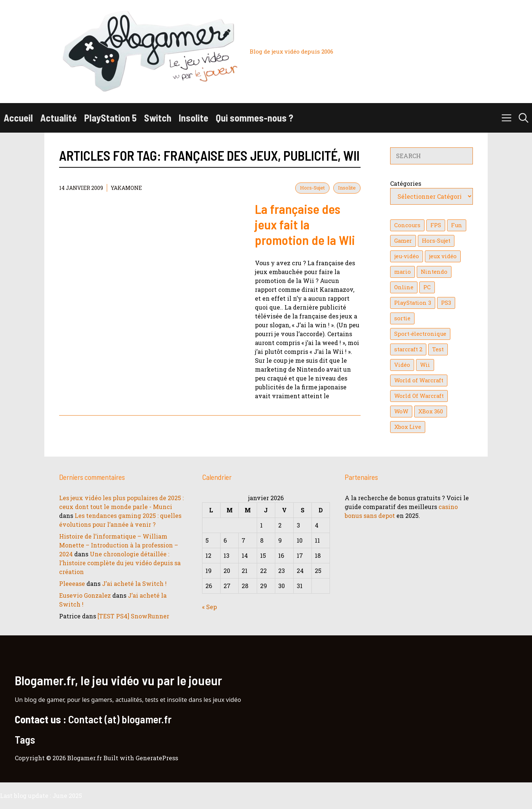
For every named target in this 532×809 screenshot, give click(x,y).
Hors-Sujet (312, 188)
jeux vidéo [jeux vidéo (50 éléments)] (443, 256)
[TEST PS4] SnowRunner (133, 616)
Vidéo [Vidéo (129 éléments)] (402, 365)
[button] (524, 118)
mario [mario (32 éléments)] (403, 272)
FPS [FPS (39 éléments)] (436, 225)
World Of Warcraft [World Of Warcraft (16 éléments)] (419, 396)
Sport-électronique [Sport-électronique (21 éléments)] (420, 334)
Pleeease (72, 583)
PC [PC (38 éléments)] (427, 287)
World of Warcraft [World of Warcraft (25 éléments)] (419, 380)
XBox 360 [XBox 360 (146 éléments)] (431, 411)
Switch (158, 118)
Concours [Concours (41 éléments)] (407, 225)
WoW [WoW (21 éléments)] (401, 411)
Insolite (194, 118)
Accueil (18, 118)
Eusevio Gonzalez (85, 595)
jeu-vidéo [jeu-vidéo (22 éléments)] (407, 256)
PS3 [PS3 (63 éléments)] (446, 303)
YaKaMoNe (126, 188)
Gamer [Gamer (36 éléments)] (403, 241)
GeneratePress (157, 758)
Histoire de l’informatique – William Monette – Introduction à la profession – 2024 (119, 545)
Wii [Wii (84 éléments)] (425, 365)
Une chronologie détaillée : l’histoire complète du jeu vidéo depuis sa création (120, 563)
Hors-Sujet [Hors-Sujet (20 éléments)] (436, 241)
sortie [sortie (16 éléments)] (402, 318)
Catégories (406, 183)
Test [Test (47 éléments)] (438, 349)
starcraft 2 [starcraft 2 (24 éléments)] (408, 349)
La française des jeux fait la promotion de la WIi (305, 224)
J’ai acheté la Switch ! (134, 583)
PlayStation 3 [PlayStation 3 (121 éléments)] (413, 303)
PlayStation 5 (110, 118)
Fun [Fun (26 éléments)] (457, 225)
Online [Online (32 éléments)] (404, 287)
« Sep (209, 607)
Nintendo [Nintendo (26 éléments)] (434, 272)
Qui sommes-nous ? (255, 118)
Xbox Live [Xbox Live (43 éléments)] (408, 427)
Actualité (59, 118)
